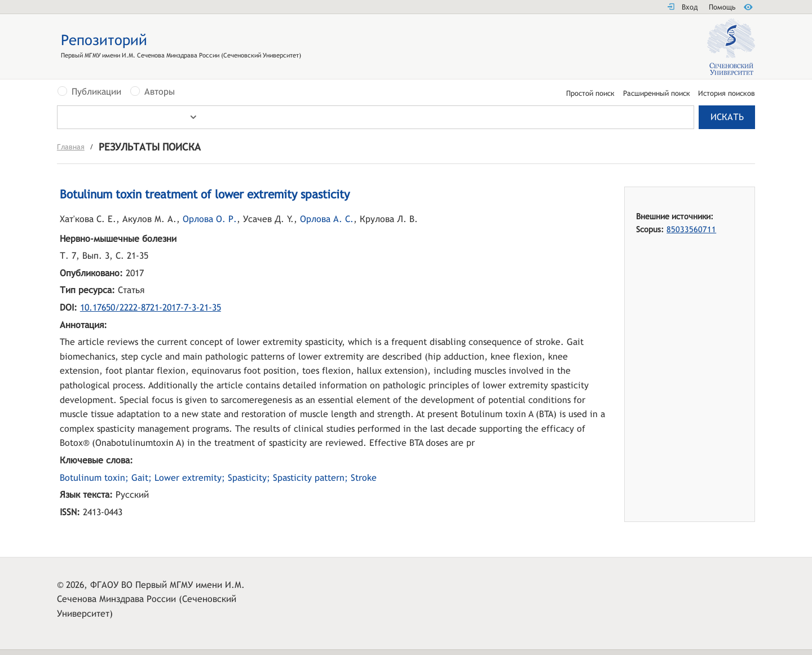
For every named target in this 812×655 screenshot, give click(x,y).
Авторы (160, 92)
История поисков (727, 94)
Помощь (722, 7)
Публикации (96, 92)
